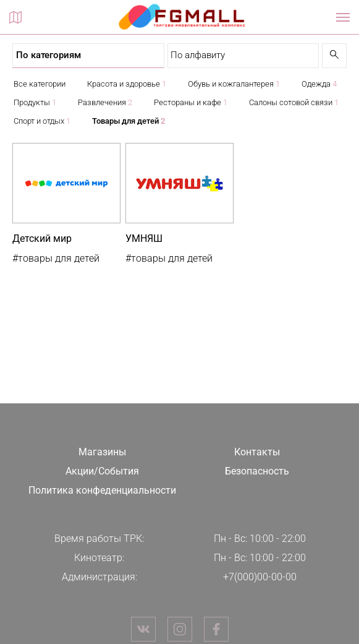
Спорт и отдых (42, 121)
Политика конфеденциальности (102, 490)
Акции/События (102, 471)
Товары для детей (129, 121)
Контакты (257, 452)
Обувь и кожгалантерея (234, 84)
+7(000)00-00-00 (260, 577)
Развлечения (105, 102)
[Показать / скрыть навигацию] (343, 17)
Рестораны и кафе (191, 102)
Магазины (102, 452)
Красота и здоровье (127, 84)
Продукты (35, 102)
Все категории (40, 84)
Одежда (319, 84)
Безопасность (257, 471)
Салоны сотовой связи (294, 102)
